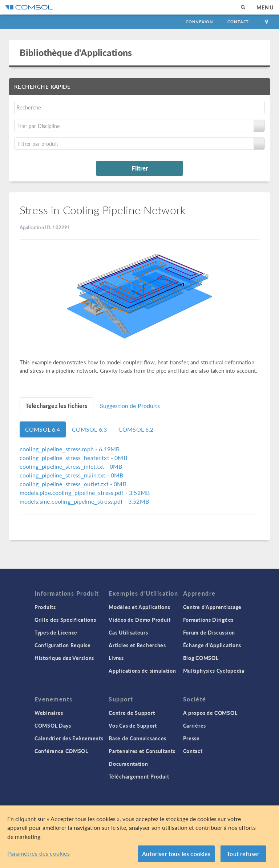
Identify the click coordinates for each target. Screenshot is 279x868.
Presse (191, 738)
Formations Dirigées (208, 620)
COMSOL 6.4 (43, 429)
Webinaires (49, 713)
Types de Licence (56, 632)
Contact (238, 22)
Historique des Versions (64, 658)
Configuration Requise (63, 645)
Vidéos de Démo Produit (139, 620)
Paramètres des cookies (39, 853)
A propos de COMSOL (210, 713)
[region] (139, 837)
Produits (45, 607)
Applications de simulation (142, 671)
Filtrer (140, 168)
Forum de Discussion (209, 632)
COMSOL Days (53, 725)
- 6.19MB (70, 449)
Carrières (195, 725)
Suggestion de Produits (130, 406)
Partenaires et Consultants (142, 751)
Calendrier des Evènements (69, 738)
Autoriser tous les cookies (176, 854)
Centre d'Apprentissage (212, 607)
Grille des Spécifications (65, 620)
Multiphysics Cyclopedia (214, 671)
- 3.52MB (85, 493)
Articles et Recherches (137, 645)
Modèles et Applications (139, 607)
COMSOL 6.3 (90, 429)
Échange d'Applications (212, 645)
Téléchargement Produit (139, 776)
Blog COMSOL (201, 658)
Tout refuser (243, 854)
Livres (116, 658)
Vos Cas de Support (133, 725)
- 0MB (73, 458)
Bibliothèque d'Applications (76, 52)
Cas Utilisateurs (128, 632)
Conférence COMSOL (61, 751)
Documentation (128, 764)
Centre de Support (132, 713)
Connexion (199, 22)
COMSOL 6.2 (136, 429)
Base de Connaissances (138, 738)
